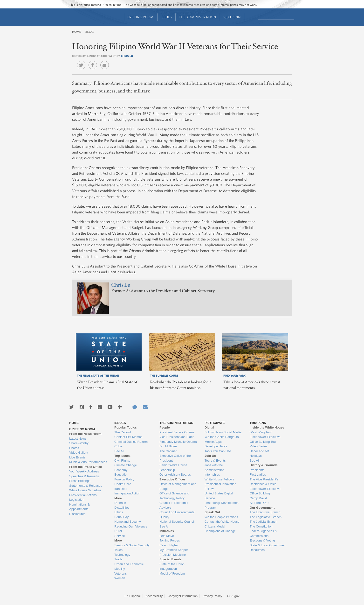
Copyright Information (183, 596)
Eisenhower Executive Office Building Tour (265, 439)
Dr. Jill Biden (168, 446)
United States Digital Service (219, 496)
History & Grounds (264, 465)
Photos (74, 448)
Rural (118, 531)
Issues (166, 17)
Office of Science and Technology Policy (174, 496)
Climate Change (126, 465)
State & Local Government (268, 545)
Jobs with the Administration (214, 468)
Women (120, 578)
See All (119, 451)
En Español (133, 596)
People (165, 427)
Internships (212, 475)
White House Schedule (85, 490)
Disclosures (77, 514)
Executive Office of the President (175, 458)
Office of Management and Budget (178, 486)
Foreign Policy (124, 479)
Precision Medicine (173, 555)
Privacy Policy (212, 596)
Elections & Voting (262, 540)
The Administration (197, 17)
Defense (120, 503)
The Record (123, 432)
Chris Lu (127, 56)
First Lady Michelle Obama (178, 442)
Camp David (258, 498)
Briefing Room (141, 17)
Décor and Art (259, 451)
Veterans (120, 573)
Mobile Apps (213, 442)
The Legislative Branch (266, 517)
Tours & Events (215, 461)
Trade (118, 559)
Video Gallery (79, 453)
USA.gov (233, 596)
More (118, 498)
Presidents (257, 470)
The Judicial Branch (263, 522)
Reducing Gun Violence (131, 526)
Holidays (256, 456)
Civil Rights (122, 461)
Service (120, 536)
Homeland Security (128, 522)
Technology (122, 555)
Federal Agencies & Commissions (263, 533)
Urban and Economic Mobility (129, 566)
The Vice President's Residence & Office (264, 482)
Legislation (77, 500)
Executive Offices (172, 479)
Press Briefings (80, 481)
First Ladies (258, 475)
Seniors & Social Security (132, 545)
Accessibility (154, 596)
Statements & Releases (86, 486)
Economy (121, 470)
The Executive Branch (265, 512)
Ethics (119, 512)
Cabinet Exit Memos (128, 437)
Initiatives (167, 531)
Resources (257, 550)
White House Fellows (219, 479)
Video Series (258, 446)
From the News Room (85, 434)
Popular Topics (126, 427)
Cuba (118, 446)
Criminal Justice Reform (131, 442)
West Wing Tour (261, 432)
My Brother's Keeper (174, 550)
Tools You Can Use (218, 451)
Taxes (118, 550)
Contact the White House (222, 522)
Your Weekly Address (84, 471)
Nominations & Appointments (79, 507)
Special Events (171, 559)
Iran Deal (121, 489)
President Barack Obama (177, 432)
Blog (89, 32)
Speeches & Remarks (84, 476)
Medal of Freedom (172, 573)
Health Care (123, 484)
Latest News (78, 439)
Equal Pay (121, 517)
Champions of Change (220, 531)
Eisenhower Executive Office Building (265, 491)
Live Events (77, 457)
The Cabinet (168, 451)
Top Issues (122, 456)
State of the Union (172, 564)
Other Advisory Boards (175, 475)
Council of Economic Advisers (174, 505)
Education (121, 475)
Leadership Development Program (222, 505)
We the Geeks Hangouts (222, 437)
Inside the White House (267, 427)
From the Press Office (86, 467)
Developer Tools (216, 446)
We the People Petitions (221, 517)
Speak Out (212, 512)
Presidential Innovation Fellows (220, 486)
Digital (209, 427)
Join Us (210, 456)
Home (77, 32)
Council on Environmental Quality (177, 515)
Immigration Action (127, 493)
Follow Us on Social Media (223, 432)
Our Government (262, 508)
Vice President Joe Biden (177, 437)
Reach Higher (169, 545)
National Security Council (177, 522)
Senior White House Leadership (173, 468)
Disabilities (122, 508)
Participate (215, 423)
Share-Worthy (79, 443)
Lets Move (167, 536)
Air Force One (259, 503)
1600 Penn (232, 17)
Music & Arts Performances (88, 462)
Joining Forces (170, 540)
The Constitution (261, 526)
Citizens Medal (215, 526)
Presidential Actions (83, 495)
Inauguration (168, 569)
